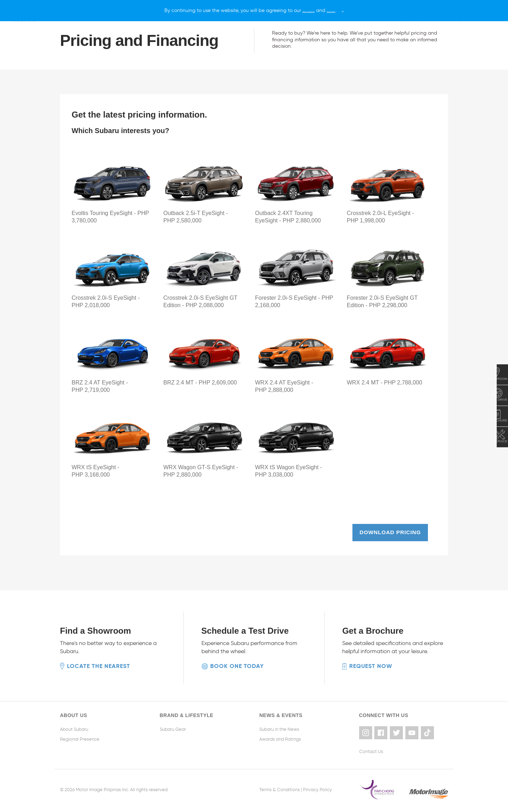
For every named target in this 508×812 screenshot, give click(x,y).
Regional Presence (80, 737)
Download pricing (389, 531)
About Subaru (74, 727)
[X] (369, 10)
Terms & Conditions (280, 785)
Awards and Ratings (280, 737)
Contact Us (371, 747)
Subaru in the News (279, 727)
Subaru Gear (173, 727)
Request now (371, 664)
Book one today (237, 664)
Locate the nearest (99, 664)
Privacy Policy (317, 785)
